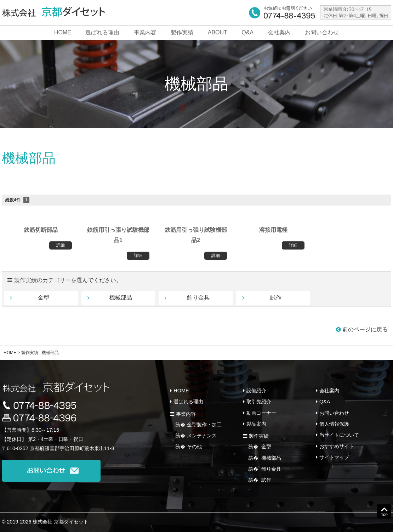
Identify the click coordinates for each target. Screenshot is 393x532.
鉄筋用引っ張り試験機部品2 (196, 235)
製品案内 (256, 424)
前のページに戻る (362, 329)
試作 (276, 298)
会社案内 (279, 32)
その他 (194, 447)
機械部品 (270, 458)
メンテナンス (202, 436)
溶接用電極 (273, 230)
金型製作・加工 (204, 425)
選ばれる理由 (102, 32)
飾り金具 (198, 298)
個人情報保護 (334, 424)
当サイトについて (339, 435)
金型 (44, 298)
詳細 (61, 245)
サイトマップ (334, 457)
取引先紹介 (259, 402)
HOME (63, 32)
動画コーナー (261, 413)
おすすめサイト (337, 446)
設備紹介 (256, 391)
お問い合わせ (322, 32)
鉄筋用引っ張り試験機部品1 (118, 235)
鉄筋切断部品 (41, 230)
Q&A (247, 32)
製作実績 (182, 32)
